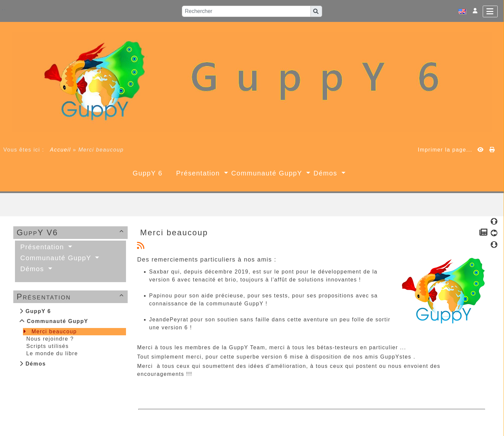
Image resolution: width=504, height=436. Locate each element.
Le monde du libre (52, 353)
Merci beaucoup (54, 331)
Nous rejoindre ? (50, 339)
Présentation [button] (199, 173)
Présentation (71, 297)
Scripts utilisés (48, 346)
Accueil (61, 150)
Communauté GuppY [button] (268, 173)
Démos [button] (327, 173)
